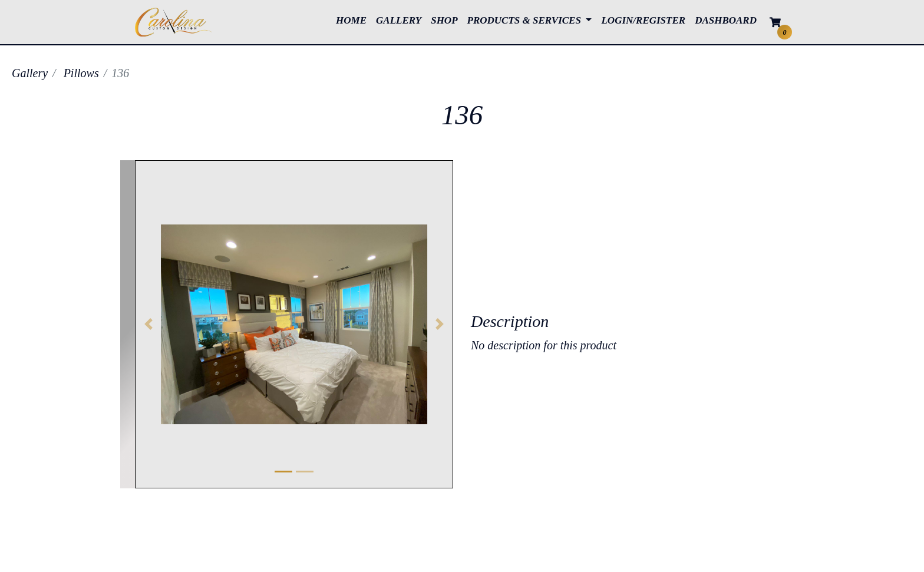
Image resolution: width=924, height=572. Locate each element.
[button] (148, 324)
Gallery (30, 73)
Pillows (81, 73)
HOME (354, 19)
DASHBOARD (726, 20)
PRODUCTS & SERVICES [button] (526, 20)
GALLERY (401, 19)
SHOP (446, 19)
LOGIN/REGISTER (643, 20)
